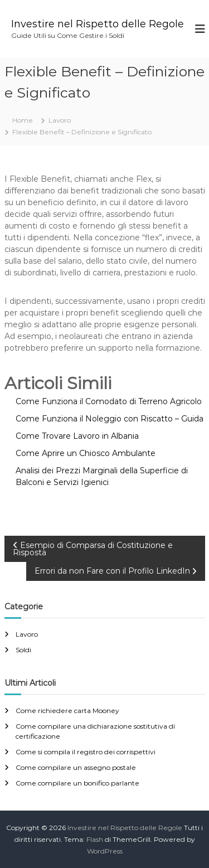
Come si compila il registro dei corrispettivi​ (86, 752)
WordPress (105, 851)
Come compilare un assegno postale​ (76, 767)
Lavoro (60, 120)
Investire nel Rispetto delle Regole (98, 24)
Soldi (23, 650)
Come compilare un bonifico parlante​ (77, 783)
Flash (95, 839)
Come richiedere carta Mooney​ (67, 711)
